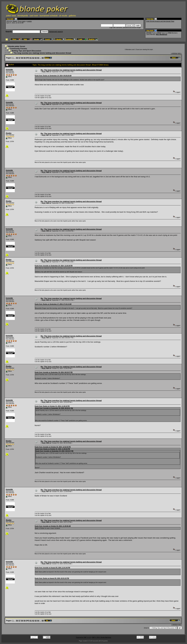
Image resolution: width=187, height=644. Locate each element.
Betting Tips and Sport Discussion (26, 51)
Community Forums (18, 49)
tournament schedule (49, 16)
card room (34, 16)
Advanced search (56, 32)
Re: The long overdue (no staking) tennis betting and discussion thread (71, 70)
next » (180, 53)
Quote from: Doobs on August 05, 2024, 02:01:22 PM (52, 578)
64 (38, 58)
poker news (11, 16)
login (24, 21)
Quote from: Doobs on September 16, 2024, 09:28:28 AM (53, 76)
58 (22, 58)
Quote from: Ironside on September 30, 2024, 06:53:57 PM (54, 372)
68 (43, 58)
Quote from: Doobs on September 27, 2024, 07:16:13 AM (53, 304)
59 (24, 58)
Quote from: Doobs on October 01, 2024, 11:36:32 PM (52, 406)
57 (20, 58)
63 (36, 58)
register (29, 21)
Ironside (9, 70)
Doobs (9, 133)
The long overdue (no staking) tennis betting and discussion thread (42, 53)
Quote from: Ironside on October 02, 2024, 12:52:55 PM (53, 447)
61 (31, 58)
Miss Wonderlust (162, 34)
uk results (63, 16)
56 (17, 58)
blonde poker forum (17, 46)
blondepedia (23, 16)
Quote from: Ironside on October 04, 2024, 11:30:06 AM (53, 526)
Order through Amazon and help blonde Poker (160, 21)
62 (33, 58)
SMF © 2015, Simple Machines (102, 637)
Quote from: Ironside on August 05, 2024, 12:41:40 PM (52, 568)
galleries (72, 16)
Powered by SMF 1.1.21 (83, 637)
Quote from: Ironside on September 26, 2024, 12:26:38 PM (54, 266)
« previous (174, 53)
